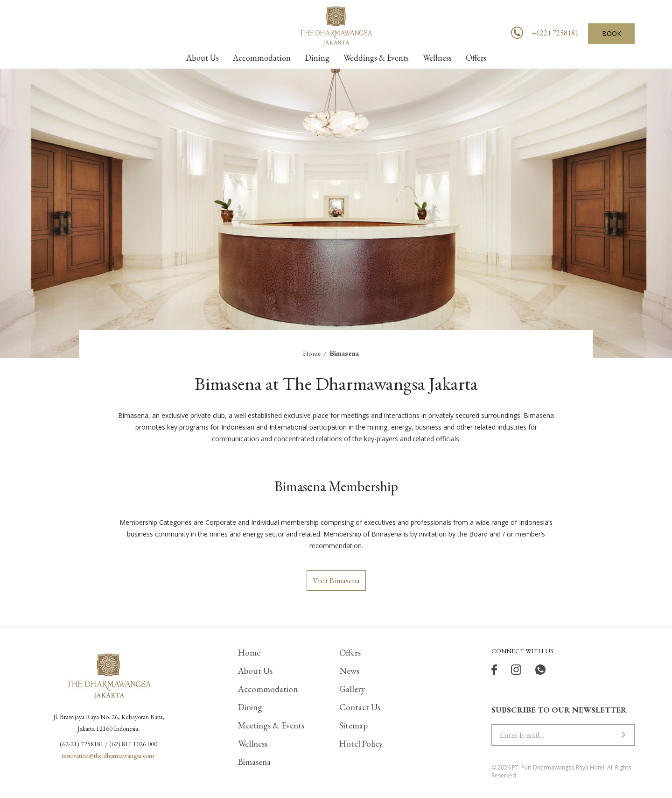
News (349, 671)
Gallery (352, 689)
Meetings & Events (271, 725)
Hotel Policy (361, 744)
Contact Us (360, 707)
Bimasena (254, 762)
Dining (250, 707)
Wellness (253, 744)
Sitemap (353, 725)
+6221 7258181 (555, 33)
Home (312, 353)
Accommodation (268, 689)
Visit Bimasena (336, 580)
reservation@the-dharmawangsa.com (108, 756)
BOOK (612, 33)
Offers (350, 653)
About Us (255, 671)
